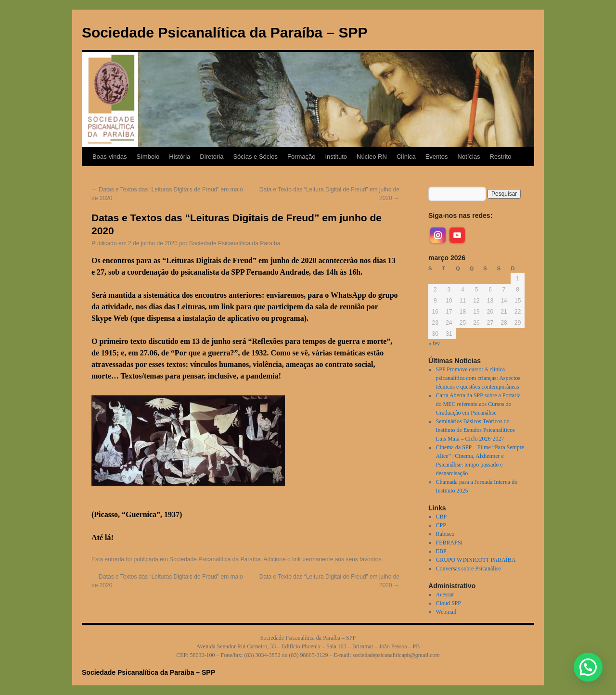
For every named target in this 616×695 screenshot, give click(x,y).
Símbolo (148, 157)
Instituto (336, 157)
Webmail (446, 612)
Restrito (501, 157)
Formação (302, 157)
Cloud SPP (449, 603)
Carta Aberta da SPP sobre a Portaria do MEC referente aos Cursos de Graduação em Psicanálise (478, 404)
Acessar (445, 594)
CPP (441, 525)
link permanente (313, 559)
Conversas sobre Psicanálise (468, 569)
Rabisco (445, 534)
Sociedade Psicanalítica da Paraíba (235, 243)
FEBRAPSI (449, 543)
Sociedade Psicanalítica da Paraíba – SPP (225, 32)
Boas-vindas (110, 157)
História (180, 157)
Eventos (437, 157)
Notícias (469, 157)
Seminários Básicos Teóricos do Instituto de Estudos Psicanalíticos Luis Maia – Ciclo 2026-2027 (475, 430)
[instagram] (438, 235)
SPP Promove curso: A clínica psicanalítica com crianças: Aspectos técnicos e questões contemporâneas (478, 378)
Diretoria (212, 157)
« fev (434, 343)
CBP (442, 517)
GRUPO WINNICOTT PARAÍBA (476, 560)
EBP (441, 551)
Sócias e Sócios (255, 157)
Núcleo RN (372, 157)
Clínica (406, 157)
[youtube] (457, 235)
